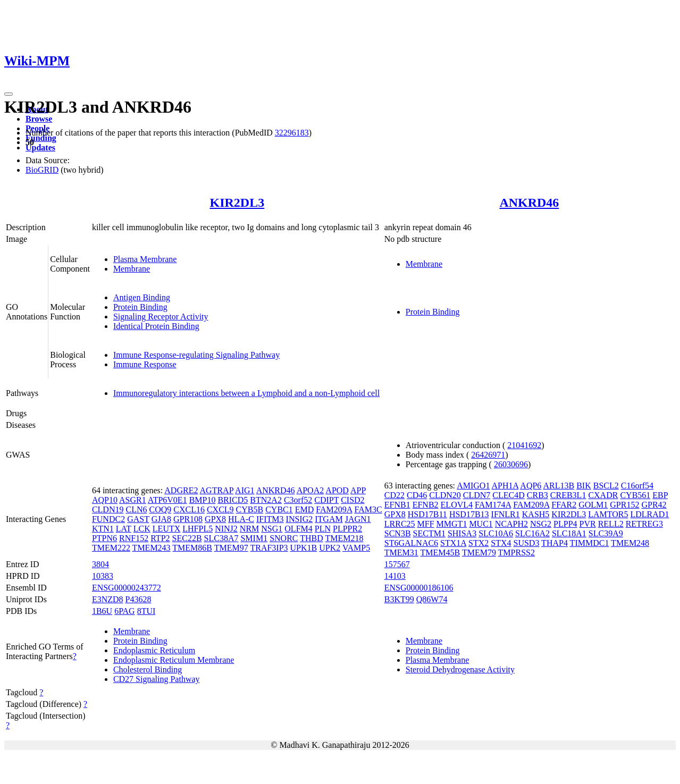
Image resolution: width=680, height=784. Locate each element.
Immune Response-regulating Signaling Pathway (196, 355)
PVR (588, 524)
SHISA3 (462, 533)
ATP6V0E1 (167, 500)
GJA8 (161, 519)
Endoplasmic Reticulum (154, 650)
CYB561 (635, 495)
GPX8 (215, 519)
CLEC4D (508, 495)
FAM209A (334, 509)
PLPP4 (565, 524)
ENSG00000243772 (127, 588)
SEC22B (187, 538)
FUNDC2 (108, 519)
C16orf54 (637, 486)
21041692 (524, 445)
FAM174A (493, 505)
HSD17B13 (469, 514)
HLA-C (241, 519)
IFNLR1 (506, 514)
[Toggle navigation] (9, 94)
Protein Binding (140, 307)
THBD (312, 538)
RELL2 (611, 524)
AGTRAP (217, 490)
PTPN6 (104, 538)
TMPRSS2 (517, 553)
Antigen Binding (142, 297)
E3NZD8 (108, 599)
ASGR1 (133, 500)
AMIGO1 (473, 486)
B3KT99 (399, 599)
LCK (142, 529)
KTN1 (103, 529)
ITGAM (329, 519)
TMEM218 (345, 538)
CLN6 (136, 509)
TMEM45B (440, 553)
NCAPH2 (511, 524)
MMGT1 (452, 524)
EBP (660, 495)
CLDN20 (445, 495)
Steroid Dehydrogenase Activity (460, 669)
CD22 (394, 495)
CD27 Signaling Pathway (157, 679)
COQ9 (160, 509)
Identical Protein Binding (156, 326)
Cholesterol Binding (148, 669)
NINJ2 (226, 529)
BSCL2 (606, 486)
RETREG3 (644, 524)
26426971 (488, 455)
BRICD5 (233, 500)
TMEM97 (231, 548)
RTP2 (160, 538)
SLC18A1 (569, 533)
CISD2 (352, 500)
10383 (103, 576)
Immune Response (145, 364)
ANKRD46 (529, 203)
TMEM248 (630, 543)
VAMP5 (356, 548)
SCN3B (398, 533)
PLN (323, 529)
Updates (40, 147)
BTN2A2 (266, 500)
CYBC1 (279, 509)
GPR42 (654, 505)
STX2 (478, 543)
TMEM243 (152, 548)
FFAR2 (564, 505)
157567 (397, 564)
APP (358, 490)
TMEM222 (111, 548)
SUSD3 (526, 543)
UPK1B (304, 548)
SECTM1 (429, 533)
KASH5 (536, 514)
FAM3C (368, 509)
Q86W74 (432, 599)
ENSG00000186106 (419, 588)
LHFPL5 (198, 529)
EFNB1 (397, 505)
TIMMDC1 (590, 543)
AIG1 (245, 490)
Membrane (132, 269)
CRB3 (538, 495)
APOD (337, 490)
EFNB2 (426, 505)
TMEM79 (479, 553)
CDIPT (326, 500)
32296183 (292, 133)
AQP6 (531, 486)
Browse (39, 119)
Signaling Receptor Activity (161, 317)
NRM (249, 529)
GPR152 (624, 505)
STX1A (453, 543)
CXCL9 (220, 509)
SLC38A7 (221, 538)
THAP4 (555, 543)
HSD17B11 (427, 514)
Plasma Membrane (145, 259)
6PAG (125, 611)
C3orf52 (298, 500)
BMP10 (203, 500)
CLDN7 (477, 495)
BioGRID (42, 170)
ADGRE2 (181, 490)
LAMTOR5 (608, 514)
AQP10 (105, 500)
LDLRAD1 (650, 514)
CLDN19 (108, 509)
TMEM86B (192, 548)
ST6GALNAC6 (411, 543)
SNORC (284, 538)
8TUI (146, 611)
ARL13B (559, 486)
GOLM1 (593, 505)
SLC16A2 (532, 533)
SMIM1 (254, 538)
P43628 (138, 599)
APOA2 (310, 490)
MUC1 (481, 524)
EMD (305, 509)
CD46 (417, 495)
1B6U (102, 611)
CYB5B (250, 509)
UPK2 (330, 548)
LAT (124, 529)
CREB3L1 (568, 495)
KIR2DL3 (237, 203)
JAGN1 (358, 519)
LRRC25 (400, 524)
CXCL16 (189, 509)
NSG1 (272, 529)
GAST (138, 519)
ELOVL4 (457, 505)
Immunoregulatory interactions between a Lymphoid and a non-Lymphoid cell (246, 393)
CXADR (603, 495)
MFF (426, 524)
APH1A (505, 486)
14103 (395, 576)
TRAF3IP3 (269, 548)
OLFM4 (298, 529)
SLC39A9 (606, 533)
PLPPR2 (347, 529)
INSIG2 (300, 519)
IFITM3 (270, 519)
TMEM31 (401, 553)
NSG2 (541, 524)
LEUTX (166, 529)
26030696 (511, 464)
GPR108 (188, 519)
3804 (100, 564)
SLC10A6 (496, 533)
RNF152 (134, 538)
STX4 (501, 543)
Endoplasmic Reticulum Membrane (174, 660)
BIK (584, 486)
